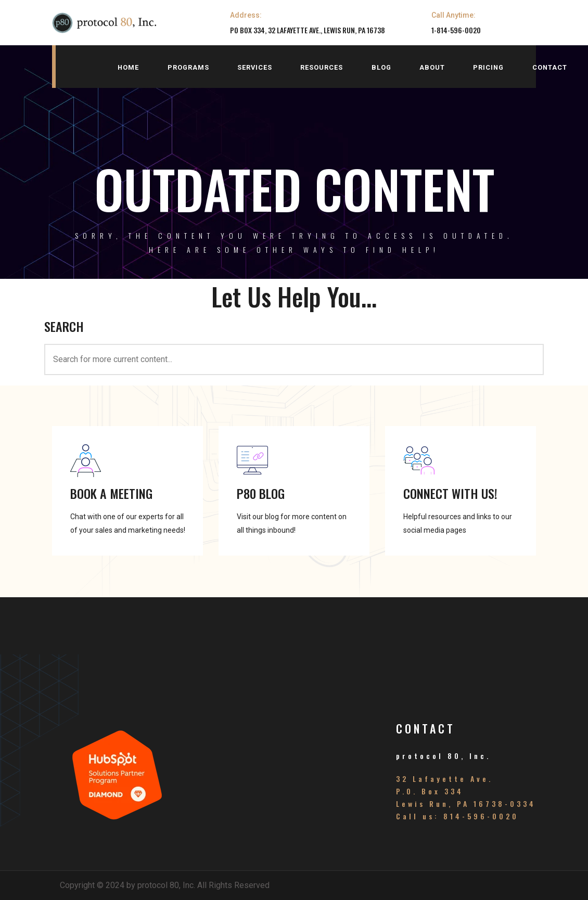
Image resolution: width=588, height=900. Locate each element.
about (432, 67)
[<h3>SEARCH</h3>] (294, 359)
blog (381, 67)
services (255, 67)
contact (550, 67)
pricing (488, 67)
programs (188, 67)
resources (322, 67)
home (128, 67)
